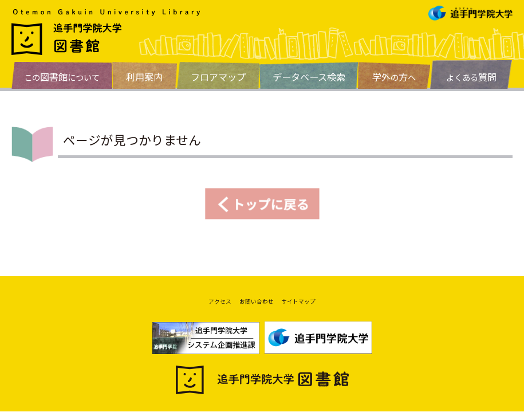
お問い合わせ (254, 306)
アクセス (202, 306)
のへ (394, 77)
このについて (62, 77)
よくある (471, 77)
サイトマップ (313, 306)
